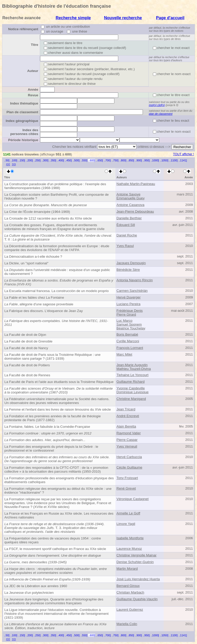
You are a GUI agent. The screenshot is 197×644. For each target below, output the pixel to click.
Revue (33, 95)
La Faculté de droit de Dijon (25, 335)
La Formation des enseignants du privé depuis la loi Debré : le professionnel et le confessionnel (51, 449)
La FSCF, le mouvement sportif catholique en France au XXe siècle (55, 549)
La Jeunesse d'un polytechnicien (29, 593)
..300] (45, 160)
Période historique (23, 140)
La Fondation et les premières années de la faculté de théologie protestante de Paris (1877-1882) (53, 418)
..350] (53, 160)
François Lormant (130, 348)
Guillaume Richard (131, 382)
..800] (123, 160)
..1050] (164, 160)
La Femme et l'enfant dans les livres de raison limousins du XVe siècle (58, 409)
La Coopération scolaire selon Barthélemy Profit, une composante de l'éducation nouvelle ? (57, 196)
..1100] (174, 160)
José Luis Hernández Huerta (138, 579)
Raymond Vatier (129, 433)
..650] (100, 160)
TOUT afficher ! (184, 154)
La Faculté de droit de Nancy (26, 348)
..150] (22, 160)
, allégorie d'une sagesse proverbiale (39, 304)
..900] (138, 160)
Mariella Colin (127, 624)
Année (33, 90)
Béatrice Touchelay (131, 328)
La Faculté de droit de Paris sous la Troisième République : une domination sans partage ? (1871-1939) (52, 357)
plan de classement (161, 114)
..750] (115, 160)
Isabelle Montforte (130, 538)
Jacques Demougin (131, 263)
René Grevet (126, 488)
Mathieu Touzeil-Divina (134, 369)
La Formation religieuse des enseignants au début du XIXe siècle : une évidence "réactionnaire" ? (58, 491)
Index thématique (24, 103)
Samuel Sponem (129, 324)
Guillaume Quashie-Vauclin (137, 599)
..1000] (155, 160)
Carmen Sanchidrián (132, 291)
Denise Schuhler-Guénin (135, 562)
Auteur (33, 71)
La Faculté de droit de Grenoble (28, 341)
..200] (29, 160)
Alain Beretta (126, 426)
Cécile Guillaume (129, 467)
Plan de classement (22, 112)
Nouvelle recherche (123, 18)
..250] (37, 160)
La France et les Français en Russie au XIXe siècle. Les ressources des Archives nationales (59, 515)
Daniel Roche (127, 235)
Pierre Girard (126, 314)
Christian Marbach (130, 592)
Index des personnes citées (24, 132)
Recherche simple (73, 18)
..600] (92, 160)
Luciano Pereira (128, 304)
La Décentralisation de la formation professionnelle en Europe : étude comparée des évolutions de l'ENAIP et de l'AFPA (57, 248)
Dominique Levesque (132, 392)
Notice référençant (23, 29)
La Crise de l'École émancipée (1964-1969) (37, 212)
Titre (35, 45)
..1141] (183, 160)
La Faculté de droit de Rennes (27, 375)
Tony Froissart (127, 478)
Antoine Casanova (130, 205)
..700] (107, 160)
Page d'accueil (170, 18)
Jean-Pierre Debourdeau (135, 211)
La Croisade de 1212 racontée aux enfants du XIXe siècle (48, 218)
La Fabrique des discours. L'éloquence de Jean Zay (44, 311)
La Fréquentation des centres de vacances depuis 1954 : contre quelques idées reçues (53, 540)
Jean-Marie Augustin (132, 365)
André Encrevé (128, 416)
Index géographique (22, 121)
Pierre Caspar (127, 440)
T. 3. (54, 528)
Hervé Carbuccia (129, 457)
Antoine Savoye (128, 194)
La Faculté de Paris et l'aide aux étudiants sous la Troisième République (59, 382)
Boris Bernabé (127, 334)
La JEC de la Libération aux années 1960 (36, 586)
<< (8, 164)
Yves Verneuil (127, 446)
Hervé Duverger (129, 297)
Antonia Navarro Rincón (135, 280)
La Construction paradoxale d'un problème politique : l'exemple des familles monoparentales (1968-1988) (55, 186)
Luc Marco (124, 321)
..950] (146, 160)
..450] (68, 160)
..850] (131, 160)
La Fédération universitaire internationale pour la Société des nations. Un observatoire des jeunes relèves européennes (57, 401)
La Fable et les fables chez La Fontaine (34, 298)
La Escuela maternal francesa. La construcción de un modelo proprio (57, 291)
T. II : (58, 237)
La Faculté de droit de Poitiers (27, 365)
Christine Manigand (131, 399)
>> (14, 164)
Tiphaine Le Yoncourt (132, 375)
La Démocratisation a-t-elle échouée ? (33, 257)
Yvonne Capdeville (131, 388)
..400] (61, 160)
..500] (76, 160)
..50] (7, 160)
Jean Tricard (126, 409)
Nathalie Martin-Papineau (136, 184)
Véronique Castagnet (132, 499)
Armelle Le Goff (128, 513)
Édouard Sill (126, 225)
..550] (84, 160)
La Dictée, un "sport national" (26, 263)
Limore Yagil (126, 524)
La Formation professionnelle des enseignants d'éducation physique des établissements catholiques (59, 480)
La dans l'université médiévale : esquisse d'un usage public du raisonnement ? (57, 272)
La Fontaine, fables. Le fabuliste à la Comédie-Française (47, 427)
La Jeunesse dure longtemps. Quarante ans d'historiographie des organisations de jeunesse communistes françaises (54, 601)
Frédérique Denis (130, 311)
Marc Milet (124, 354)
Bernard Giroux (128, 586)
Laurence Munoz (129, 549)
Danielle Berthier (129, 218)
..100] (14, 160)
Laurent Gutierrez (130, 610)
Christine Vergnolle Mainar (136, 555)
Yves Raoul (125, 246)
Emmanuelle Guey (131, 198)
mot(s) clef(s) (157, 105)
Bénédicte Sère (128, 270)
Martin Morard (127, 569)
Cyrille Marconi (128, 341)
